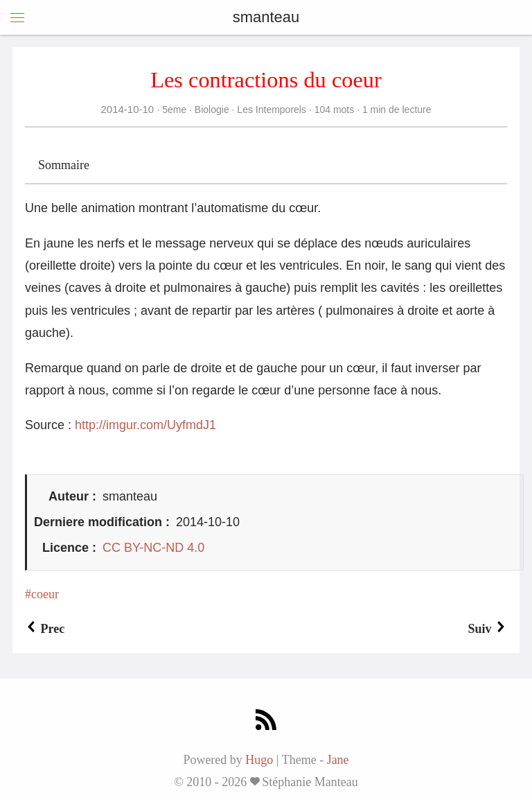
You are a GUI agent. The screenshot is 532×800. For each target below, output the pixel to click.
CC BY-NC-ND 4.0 (153, 548)
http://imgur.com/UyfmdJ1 (145, 425)
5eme (174, 110)
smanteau (266, 17)
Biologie (212, 110)
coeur (45, 594)
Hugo (259, 760)
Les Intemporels (271, 110)
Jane (338, 760)
